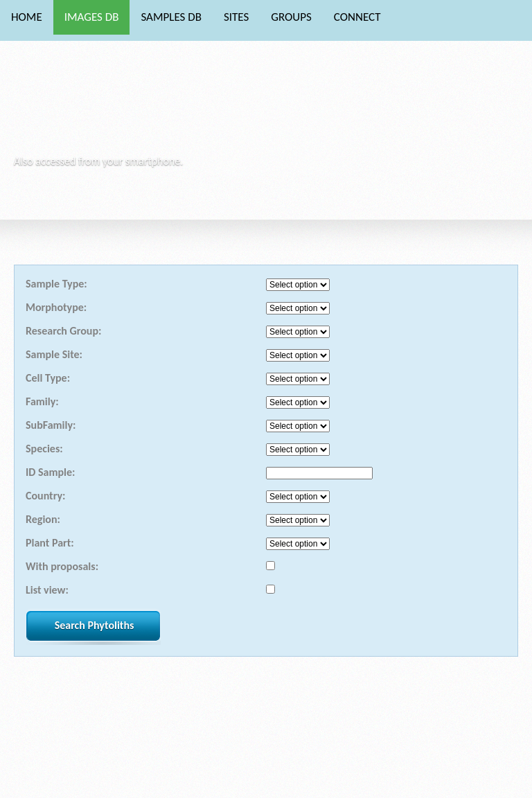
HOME (27, 17)
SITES (236, 17)
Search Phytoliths (95, 625)
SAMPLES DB (171, 17)
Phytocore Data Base (110, 108)
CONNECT (357, 17)
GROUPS (291, 17)
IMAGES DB (92, 17)
